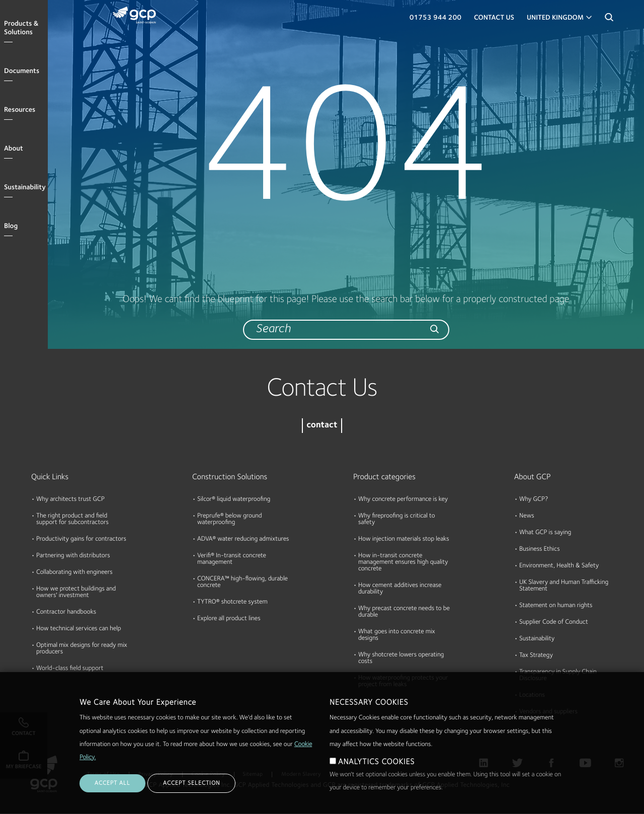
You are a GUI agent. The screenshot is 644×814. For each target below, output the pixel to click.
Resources (20, 110)
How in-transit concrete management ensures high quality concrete (403, 563)
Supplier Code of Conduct (554, 622)
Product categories (384, 477)
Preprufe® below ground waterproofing (230, 520)
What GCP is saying (545, 533)
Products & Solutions (21, 28)
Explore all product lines (229, 619)
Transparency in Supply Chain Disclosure (558, 676)
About (14, 149)
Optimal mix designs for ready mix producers (82, 649)
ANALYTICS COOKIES (376, 770)
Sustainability (25, 188)
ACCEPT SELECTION (191, 791)
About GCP (533, 477)
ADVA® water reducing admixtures (243, 539)
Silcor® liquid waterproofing (234, 500)
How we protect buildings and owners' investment (76, 593)
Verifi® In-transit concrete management (232, 559)
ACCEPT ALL (112, 791)
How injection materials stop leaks (404, 539)
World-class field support (70, 669)
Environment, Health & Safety (559, 566)
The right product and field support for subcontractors (72, 520)
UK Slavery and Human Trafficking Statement (564, 586)
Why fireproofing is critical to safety (396, 520)
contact (322, 426)
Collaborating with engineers (74, 573)
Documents (22, 71)
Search (609, 20)
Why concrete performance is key (403, 500)
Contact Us (494, 18)
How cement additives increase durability (400, 589)
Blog (11, 227)
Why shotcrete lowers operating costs (401, 658)
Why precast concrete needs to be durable (404, 612)
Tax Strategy (536, 656)
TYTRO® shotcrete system (232, 602)
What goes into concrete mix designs (397, 635)
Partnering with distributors (73, 556)
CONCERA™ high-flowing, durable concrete (243, 582)
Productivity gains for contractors (81, 539)
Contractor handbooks (66, 612)
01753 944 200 (435, 18)
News (527, 516)
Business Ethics (540, 549)
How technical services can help (79, 629)
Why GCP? (534, 500)
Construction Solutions (230, 477)
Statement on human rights (556, 606)
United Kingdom (555, 18)
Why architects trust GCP (70, 500)
